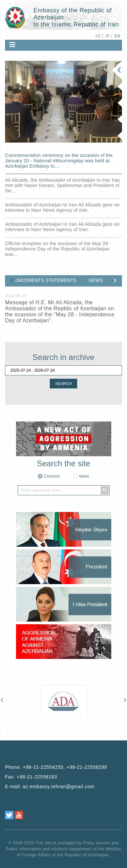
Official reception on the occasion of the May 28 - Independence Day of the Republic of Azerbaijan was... (58, 249)
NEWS (96, 280)
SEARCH (63, 384)
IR (107, 36)
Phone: (56, 767)
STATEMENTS (62, 280)
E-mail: (50, 787)
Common (52, 476)
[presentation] (12, 281)
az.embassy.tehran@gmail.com (58, 787)
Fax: (31, 777)
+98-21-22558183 (37, 777)
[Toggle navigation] (12, 45)
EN (117, 36)
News (84, 476)
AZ (98, 36)
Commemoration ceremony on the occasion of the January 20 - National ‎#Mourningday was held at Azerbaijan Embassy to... (59, 161)
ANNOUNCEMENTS (30, 280)
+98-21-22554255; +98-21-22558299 (65, 767)
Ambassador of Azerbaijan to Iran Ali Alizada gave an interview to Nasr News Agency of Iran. (62, 207)
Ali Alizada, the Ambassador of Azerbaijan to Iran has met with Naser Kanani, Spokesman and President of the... (62, 185)
